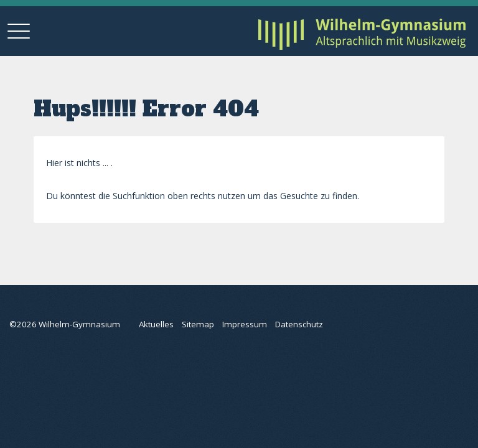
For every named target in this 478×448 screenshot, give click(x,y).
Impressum (245, 324)
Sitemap (198, 324)
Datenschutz (299, 324)
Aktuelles (156, 324)
